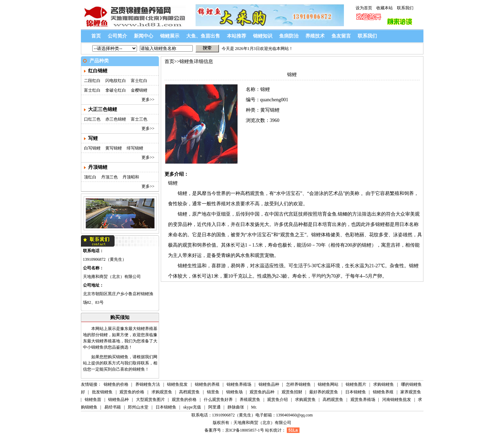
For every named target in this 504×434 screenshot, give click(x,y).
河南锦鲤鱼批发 (397, 400)
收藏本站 (385, 8)
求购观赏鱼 (162, 392)
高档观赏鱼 (189, 392)
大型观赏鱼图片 (150, 400)
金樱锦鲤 (139, 90)
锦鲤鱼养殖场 (239, 384)
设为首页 (364, 8)
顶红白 (90, 177)
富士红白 (139, 81)
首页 (96, 36)
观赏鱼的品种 (262, 392)
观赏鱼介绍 (277, 400)
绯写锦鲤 (135, 148)
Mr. (254, 407)
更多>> (148, 100)
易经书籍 (113, 407)
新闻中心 (144, 36)
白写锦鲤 (92, 148)
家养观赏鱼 (411, 392)
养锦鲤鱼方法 (148, 384)
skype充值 (192, 407)
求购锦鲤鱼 (384, 384)
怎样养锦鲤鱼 (299, 384)
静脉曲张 (236, 407)
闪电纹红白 (116, 81)
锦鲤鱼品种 (269, 384)
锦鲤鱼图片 (356, 384)
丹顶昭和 (131, 177)
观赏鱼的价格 (132, 392)
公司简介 (117, 36)
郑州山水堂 (138, 407)
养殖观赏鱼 (250, 400)
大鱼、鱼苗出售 (203, 36)
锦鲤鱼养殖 (383, 392)
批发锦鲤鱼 (102, 392)
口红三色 (92, 119)
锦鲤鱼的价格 (116, 384)
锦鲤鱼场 (234, 392)
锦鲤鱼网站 (328, 384)
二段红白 (92, 81)
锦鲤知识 (263, 36)
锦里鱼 (213, 392)
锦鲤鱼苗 (93, 400)
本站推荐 (237, 36)
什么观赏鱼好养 (218, 400)
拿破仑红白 (116, 90)
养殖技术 (315, 36)
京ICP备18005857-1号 (245, 430)
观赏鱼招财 (292, 392)
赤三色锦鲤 (116, 119)
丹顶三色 (109, 177)
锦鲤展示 (170, 36)
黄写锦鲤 (114, 148)
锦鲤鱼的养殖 (207, 384)
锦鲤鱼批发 (177, 384)
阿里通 (214, 407)
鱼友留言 (341, 36)
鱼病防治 (289, 36)
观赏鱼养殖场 (363, 400)
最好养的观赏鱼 (324, 392)
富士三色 (139, 119)
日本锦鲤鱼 (356, 392)
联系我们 (405, 8)
